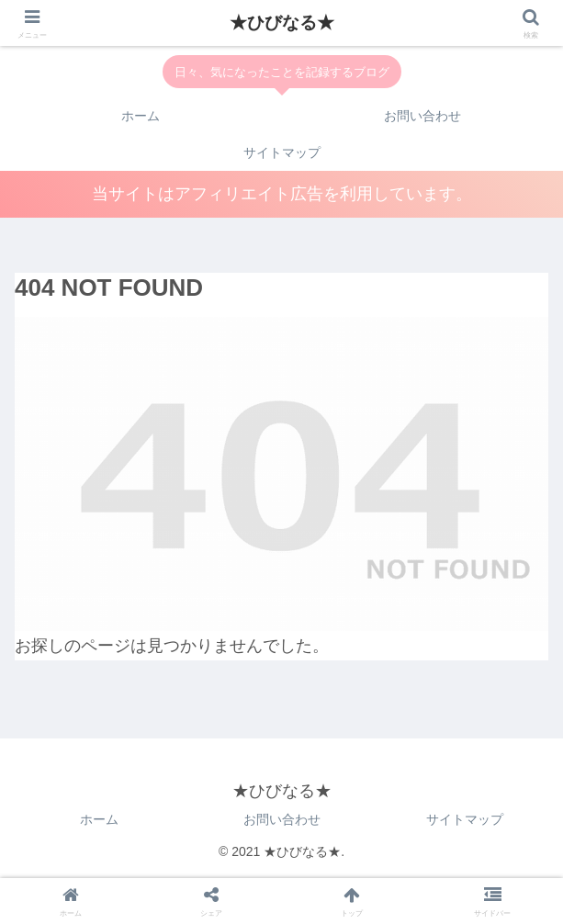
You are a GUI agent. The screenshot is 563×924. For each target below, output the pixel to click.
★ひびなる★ (282, 23)
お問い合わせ (282, 819)
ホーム (99, 819)
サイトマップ (465, 819)
